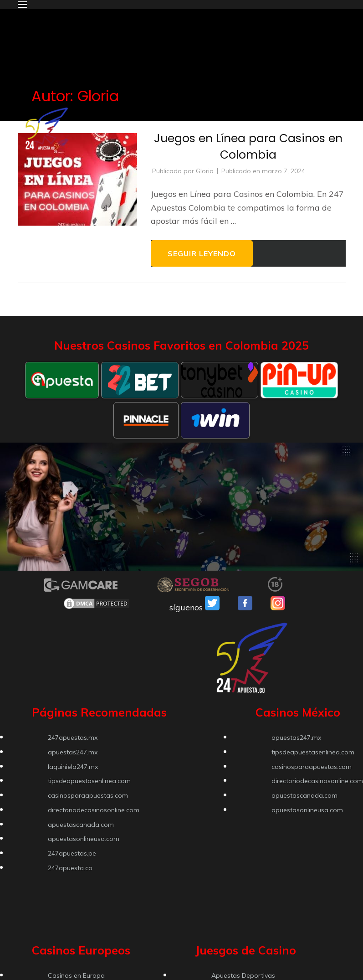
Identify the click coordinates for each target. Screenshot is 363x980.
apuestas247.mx (73, 752)
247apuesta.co (70, 868)
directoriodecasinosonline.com (94, 810)
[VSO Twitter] (212, 607)
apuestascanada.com (81, 825)
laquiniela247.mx (73, 767)
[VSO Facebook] (245, 607)
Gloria (205, 171)
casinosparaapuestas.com (88, 795)
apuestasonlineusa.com (84, 839)
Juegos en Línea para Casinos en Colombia (248, 147)
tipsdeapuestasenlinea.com (89, 781)
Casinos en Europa (76, 975)
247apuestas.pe (72, 853)
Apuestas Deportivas (243, 975)
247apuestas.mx (73, 738)
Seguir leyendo (202, 253)
